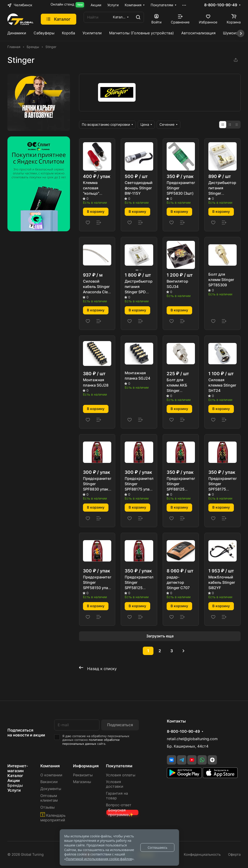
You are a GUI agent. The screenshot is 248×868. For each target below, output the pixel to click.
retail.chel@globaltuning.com (192, 739)
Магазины (82, 782)
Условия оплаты (121, 775)
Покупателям (119, 766)
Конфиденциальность (202, 855)
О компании (51, 775)
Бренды (15, 785)
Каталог (15, 776)
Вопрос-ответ (119, 805)
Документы (51, 789)
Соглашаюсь (157, 847)
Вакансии (49, 782)
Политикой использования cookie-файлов (99, 859)
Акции (14, 781)
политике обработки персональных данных (91, 742)
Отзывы (48, 807)
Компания (50, 766)
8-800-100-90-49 (221, 5)
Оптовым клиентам (49, 798)
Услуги (14, 790)
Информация (86, 766)
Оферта (234, 855)
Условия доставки (115, 784)
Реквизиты (83, 775)
